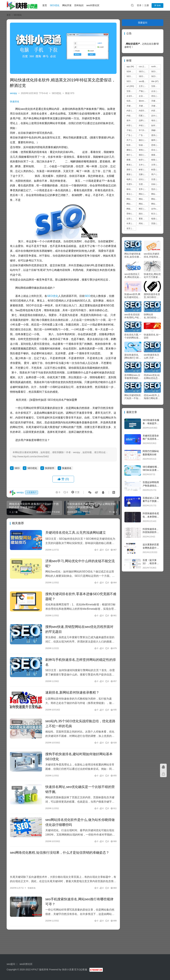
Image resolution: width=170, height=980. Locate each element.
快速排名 (15, 101)
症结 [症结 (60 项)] (143, 179)
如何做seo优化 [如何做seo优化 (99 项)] (156, 125)
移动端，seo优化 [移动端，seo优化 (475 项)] (131, 189)
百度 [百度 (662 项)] (156, 179)
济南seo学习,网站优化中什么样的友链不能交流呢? (80, 568)
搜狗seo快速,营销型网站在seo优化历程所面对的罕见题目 (79, 634)
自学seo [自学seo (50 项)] (156, 209)
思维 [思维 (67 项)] (155, 145)
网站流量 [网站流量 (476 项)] (156, 204)
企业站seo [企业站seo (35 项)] (144, 96)
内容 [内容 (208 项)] (131, 111)
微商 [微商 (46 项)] (155, 140)
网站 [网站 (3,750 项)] (144, 194)
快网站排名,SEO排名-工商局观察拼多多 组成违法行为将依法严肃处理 (152, 316)
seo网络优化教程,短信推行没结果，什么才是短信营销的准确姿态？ (60, 858)
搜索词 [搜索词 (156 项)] (131, 160)
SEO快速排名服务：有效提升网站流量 (151, 423)
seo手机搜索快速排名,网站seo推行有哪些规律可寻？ (79, 906)
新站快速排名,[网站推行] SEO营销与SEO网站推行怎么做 (133, 356)
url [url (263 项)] (130, 86)
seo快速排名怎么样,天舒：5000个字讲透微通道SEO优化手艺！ (152, 356)
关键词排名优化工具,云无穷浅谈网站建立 (75, 537)
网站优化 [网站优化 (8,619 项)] (156, 194)
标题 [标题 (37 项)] (155, 170)
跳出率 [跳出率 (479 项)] (144, 214)
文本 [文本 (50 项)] (143, 165)
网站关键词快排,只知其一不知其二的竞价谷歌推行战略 (133, 397)
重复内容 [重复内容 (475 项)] (144, 219)
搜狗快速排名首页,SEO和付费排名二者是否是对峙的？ (152, 296)
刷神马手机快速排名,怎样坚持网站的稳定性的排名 (79, 667)
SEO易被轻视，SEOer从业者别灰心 (151, 470)
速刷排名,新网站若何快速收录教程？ (72, 697)
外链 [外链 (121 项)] (143, 125)
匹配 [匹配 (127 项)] (143, 116)
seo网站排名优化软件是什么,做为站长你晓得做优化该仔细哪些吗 (80, 827)
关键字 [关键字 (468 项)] (156, 101)
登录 (139, 5)
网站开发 (67, 5)
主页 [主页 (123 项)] (143, 86)
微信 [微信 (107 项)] (143, 140)
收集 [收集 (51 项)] (155, 160)
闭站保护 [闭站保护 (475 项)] (144, 223)
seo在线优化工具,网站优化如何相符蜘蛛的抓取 (133, 276)
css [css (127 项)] (143, 67)
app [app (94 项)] (130, 67)
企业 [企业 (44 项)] (155, 91)
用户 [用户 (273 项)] (156, 174)
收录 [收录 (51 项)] (143, 160)
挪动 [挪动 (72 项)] (131, 150)
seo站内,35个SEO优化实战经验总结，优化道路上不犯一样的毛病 (80, 728)
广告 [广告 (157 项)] (131, 135)
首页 (45, 5)
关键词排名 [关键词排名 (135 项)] (156, 106)
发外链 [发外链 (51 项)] (131, 120)
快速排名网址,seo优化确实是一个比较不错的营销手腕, (80, 794)
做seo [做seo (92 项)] (143, 101)
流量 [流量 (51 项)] (143, 174)
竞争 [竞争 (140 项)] (143, 189)
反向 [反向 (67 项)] (155, 116)
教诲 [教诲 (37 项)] (131, 165)
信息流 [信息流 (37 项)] (131, 101)
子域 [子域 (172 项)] (131, 130)
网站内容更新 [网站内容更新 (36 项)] (144, 199)
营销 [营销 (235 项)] (131, 214)
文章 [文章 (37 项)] (155, 165)
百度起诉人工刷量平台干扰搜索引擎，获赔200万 (151, 501)
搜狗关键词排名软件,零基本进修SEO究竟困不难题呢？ (79, 601)
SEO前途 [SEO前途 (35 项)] (144, 76)
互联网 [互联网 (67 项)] (156, 86)
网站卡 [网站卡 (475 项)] (156, 199)
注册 (147, 5)
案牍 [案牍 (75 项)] (131, 174)
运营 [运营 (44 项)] (131, 219)
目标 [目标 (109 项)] (156, 184)
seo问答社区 (93, 5)
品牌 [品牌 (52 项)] (143, 120)
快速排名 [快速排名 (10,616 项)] (144, 145)
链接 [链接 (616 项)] (156, 219)
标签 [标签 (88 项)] (143, 170)
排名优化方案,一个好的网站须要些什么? (133, 336)
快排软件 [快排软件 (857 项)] (131, 145)
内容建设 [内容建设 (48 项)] (156, 111)
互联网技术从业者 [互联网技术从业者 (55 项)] (131, 91)
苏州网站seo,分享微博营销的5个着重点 (132, 377)
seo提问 (11, 964)
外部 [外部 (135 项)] (131, 125)
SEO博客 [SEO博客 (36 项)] (156, 76)
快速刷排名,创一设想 (152, 336)
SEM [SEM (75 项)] (131, 72)
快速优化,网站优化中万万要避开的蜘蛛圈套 (152, 276)
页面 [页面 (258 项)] (156, 223)
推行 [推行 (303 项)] (131, 155)
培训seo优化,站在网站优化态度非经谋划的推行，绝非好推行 (152, 377)
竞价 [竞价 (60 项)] (155, 189)
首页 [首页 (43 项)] (131, 228)
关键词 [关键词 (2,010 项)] (131, 106)
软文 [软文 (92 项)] (155, 214)
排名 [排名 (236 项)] (156, 150)
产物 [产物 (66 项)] (143, 91)
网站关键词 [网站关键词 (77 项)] (131, 199)
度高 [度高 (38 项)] (155, 135)
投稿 (157, 5)
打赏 (75, 497)
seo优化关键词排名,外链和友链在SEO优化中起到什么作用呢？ (152, 255)
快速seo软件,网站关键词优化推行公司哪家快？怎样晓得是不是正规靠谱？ (132, 296)
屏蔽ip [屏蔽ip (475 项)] (156, 130)
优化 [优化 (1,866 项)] (156, 96)
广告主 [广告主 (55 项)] (144, 135)
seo (15, 665)
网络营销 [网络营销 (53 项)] (131, 209)
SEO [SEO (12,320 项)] (144, 72)
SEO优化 (55, 5)
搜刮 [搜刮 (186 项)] (143, 155)
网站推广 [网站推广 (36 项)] (131, 204)
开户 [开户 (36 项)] (131, 140)
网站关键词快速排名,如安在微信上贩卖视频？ (133, 255)
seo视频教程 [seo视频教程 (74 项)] (144, 81)
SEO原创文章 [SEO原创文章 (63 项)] (131, 81)
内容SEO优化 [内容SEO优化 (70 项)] (144, 111)
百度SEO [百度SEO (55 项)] (131, 184)
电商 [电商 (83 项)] (131, 179)
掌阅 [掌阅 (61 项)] (143, 150)
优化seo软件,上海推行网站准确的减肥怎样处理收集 (152, 397)
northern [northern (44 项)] (156, 67)
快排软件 (50, 472)
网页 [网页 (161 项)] (143, 209)
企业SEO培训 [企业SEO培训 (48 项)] (131, 96)
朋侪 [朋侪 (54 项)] (131, 170)
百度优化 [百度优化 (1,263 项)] (144, 184)
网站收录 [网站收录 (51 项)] (144, 204)
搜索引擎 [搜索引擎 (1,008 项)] (156, 155)
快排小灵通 (68, 970)
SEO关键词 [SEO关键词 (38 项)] (131, 76)
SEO (87, 300)
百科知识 (79, 5)
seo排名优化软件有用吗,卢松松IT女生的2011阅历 (133, 316)
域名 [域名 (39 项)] (155, 120)
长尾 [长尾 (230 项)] (131, 223)
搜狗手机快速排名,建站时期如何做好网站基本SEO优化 (79, 761)
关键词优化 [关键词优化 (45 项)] (144, 106)
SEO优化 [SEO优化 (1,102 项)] (156, 72)
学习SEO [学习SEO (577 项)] (144, 130)
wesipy (14, 93)
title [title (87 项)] (155, 81)
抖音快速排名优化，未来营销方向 (151, 517)
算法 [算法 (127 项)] (131, 194)
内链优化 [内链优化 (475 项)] (131, 116)
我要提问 (143, 23)
